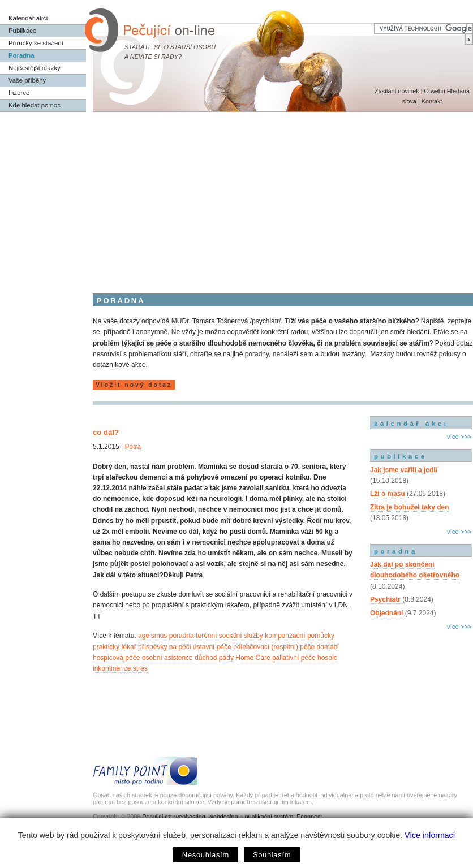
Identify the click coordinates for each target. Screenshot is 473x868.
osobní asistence (167, 658)
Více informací (430, 835)
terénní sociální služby (229, 636)
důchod (206, 658)
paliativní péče (294, 658)
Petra (133, 447)
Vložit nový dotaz (134, 385)
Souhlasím (272, 855)
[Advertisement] (236, 197)
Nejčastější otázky (35, 68)
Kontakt (432, 101)
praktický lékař (115, 647)
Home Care (253, 658)
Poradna (21, 55)
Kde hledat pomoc (35, 105)
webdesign (223, 817)
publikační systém (269, 817)
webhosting (190, 817)
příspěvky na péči (164, 647)
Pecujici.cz (156, 817)
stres (140, 668)
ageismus (152, 636)
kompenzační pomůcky (300, 636)
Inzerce (19, 93)
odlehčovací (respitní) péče (274, 647)
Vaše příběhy (27, 80)
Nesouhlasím (206, 855)
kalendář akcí (411, 424)
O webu (434, 91)
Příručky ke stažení (36, 43)
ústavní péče (212, 647)
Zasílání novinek (397, 91)
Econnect (309, 817)
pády (226, 658)
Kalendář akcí (28, 18)
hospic (327, 658)
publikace (401, 456)
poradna (182, 636)
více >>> (459, 437)
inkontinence (112, 668)
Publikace (22, 31)
